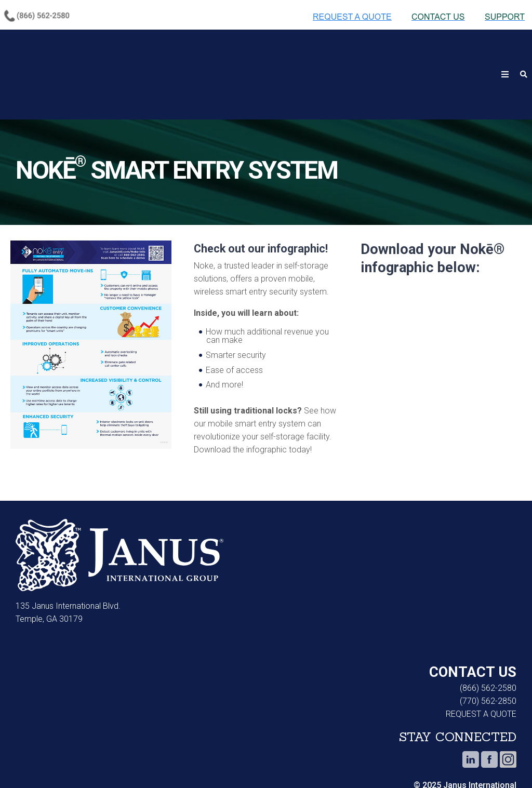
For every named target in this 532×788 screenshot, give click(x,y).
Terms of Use (175, 762)
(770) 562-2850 (488, 651)
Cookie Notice (29, 762)
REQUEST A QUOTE (481, 664)
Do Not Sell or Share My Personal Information (279, 762)
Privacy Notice (101, 762)
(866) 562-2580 (488, 638)
